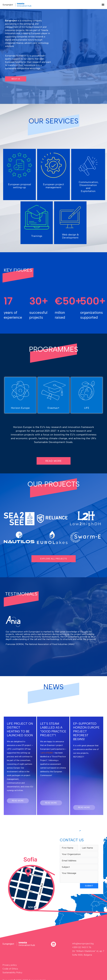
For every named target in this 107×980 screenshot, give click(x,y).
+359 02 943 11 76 (82, 947)
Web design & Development (70, 236)
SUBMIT (89, 886)
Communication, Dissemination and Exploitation (89, 187)
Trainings (37, 236)
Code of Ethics (10, 969)
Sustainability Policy (12, 972)
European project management (54, 186)
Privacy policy (10, 965)
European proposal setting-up (19, 186)
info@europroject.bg (83, 944)
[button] (103, 5)
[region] (54, 57)
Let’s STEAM (47, 753)
